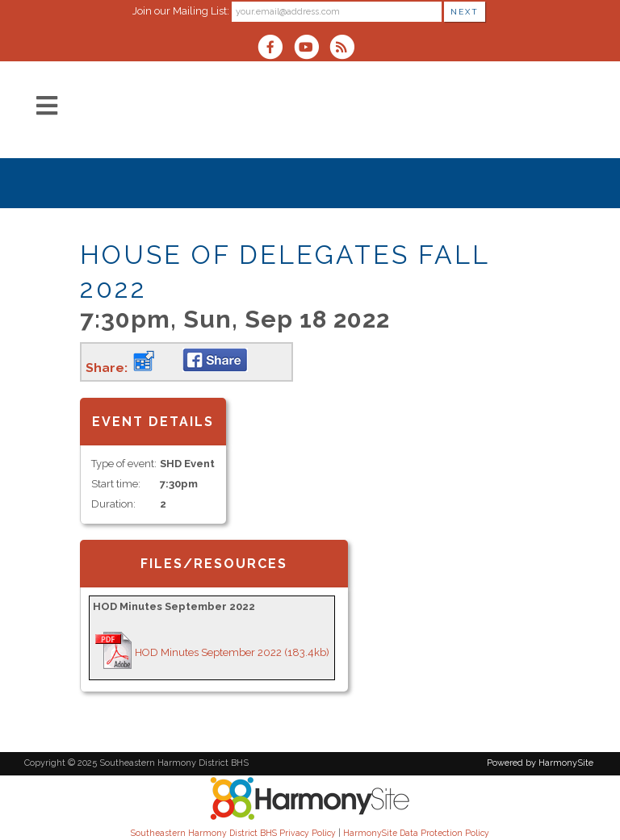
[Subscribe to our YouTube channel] (311, 49)
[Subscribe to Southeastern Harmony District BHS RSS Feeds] (346, 49)
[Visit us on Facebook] (275, 49)
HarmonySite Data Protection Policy (416, 833)
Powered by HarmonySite (540, 763)
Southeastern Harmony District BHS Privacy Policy (233, 833)
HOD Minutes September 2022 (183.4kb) (232, 652)
